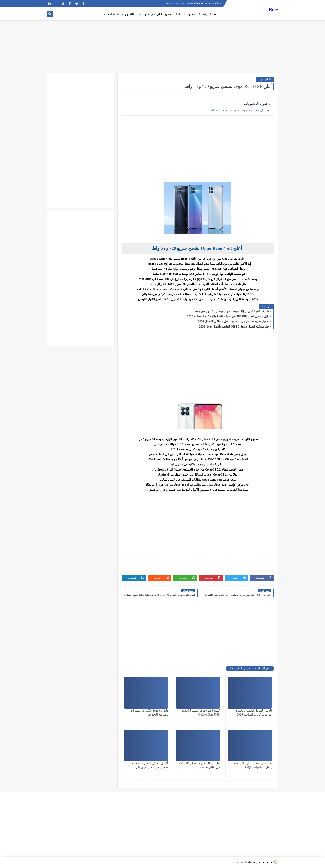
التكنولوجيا (128, 14)
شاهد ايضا (113, 14)
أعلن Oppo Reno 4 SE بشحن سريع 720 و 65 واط (238, 110)
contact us (167, 3)
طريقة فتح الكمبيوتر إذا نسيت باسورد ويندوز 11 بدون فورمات (232, 311)
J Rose (272, 9)
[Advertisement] (163, 40)
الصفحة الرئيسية (209, 14)
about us (180, 3)
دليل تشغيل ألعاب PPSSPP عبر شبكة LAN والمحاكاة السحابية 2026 (228, 316)
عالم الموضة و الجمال (149, 14)
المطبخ (169, 14)
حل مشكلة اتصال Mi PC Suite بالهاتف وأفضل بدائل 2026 (234, 327)
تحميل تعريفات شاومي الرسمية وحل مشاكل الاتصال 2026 (234, 322)
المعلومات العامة (186, 14)
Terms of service (195, 3)
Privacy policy (214, 3)
